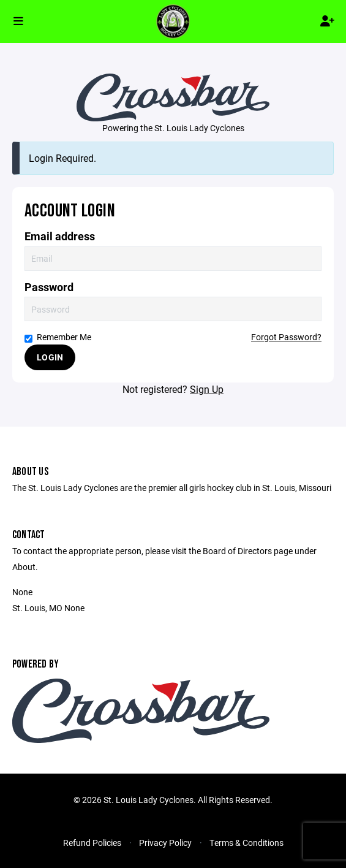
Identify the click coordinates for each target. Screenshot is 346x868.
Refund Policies (92, 843)
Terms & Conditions (246, 843)
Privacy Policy (165, 843)
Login (50, 357)
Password (49, 287)
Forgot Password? (286, 337)
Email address (60, 236)
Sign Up (207, 389)
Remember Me (58, 337)
